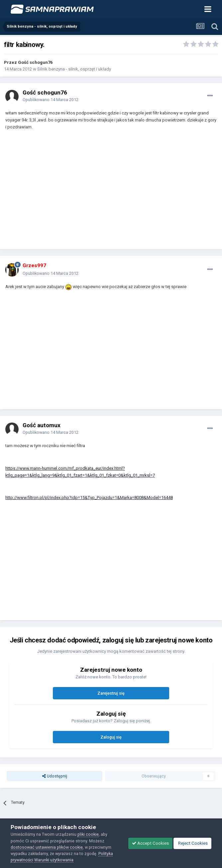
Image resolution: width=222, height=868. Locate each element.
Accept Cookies (150, 843)
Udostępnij (55, 776)
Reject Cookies (192, 843)
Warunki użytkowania (54, 860)
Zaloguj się (111, 737)
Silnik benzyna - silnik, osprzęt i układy (74, 69)
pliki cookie (88, 834)
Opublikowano (51, 100)
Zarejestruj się (111, 693)
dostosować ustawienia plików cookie (47, 847)
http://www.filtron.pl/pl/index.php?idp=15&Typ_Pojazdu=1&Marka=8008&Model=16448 (89, 498)
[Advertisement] (83, 193)
